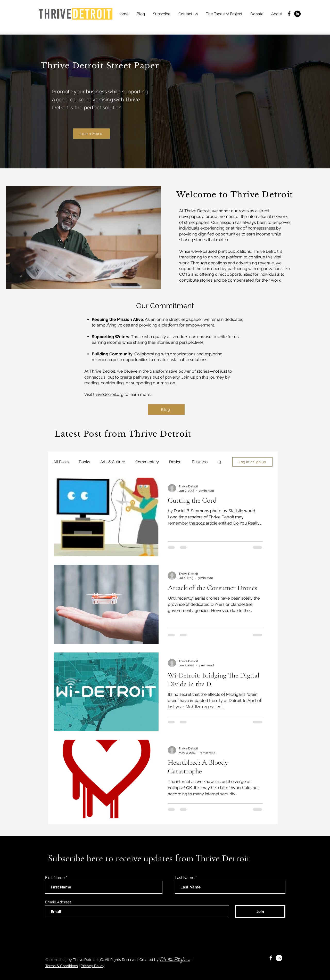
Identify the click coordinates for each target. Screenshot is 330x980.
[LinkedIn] (297, 14)
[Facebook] (289, 14)
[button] (220, 463)
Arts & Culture (113, 462)
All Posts (61, 462)
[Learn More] (92, 134)
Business (200, 462)
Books (84, 462)
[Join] (260, 912)
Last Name (185, 878)
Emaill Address (58, 902)
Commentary (147, 462)
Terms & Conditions (62, 966)
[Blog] (166, 410)
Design (175, 462)
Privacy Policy (93, 966)
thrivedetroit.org (108, 394)
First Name (55, 878)
